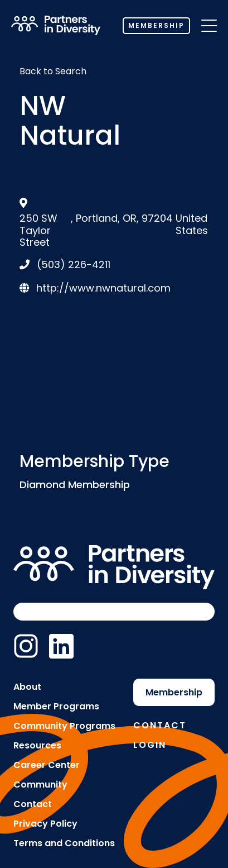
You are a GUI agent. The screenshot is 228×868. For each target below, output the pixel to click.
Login (150, 745)
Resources (37, 745)
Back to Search (53, 71)
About (27, 687)
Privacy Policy (45, 824)
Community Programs (64, 726)
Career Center (47, 765)
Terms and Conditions (64, 843)
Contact (33, 804)
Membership (156, 25)
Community (40, 784)
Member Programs (56, 706)
